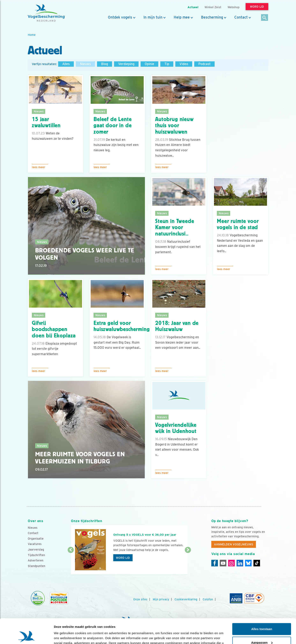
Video (184, 64)
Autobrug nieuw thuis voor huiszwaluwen (174, 126)
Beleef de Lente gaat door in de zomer (113, 126)
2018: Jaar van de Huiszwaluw (177, 326)
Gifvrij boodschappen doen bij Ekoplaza (54, 329)
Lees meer (39, 167)
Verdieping (126, 64)
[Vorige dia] (71, 562)
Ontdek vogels (120, 17)
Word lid (123, 558)
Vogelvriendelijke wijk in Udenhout (176, 428)
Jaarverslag (36, 549)
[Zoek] (265, 18)
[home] (46, 13)
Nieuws (85, 64)
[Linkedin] (240, 563)
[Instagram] (231, 563)
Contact (241, 17)
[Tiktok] (257, 563)
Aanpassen (262, 619)
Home (32, 35)
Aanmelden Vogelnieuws (234, 544)
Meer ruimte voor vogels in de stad (238, 224)
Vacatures (35, 544)
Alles (66, 64)
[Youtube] (223, 563)
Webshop (234, 7)
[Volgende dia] (188, 562)
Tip (167, 64)
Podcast (204, 64)
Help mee (182, 17)
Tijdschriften (36, 555)
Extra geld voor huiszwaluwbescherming (122, 326)
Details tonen (64, 636)
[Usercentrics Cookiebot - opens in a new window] (27, 636)
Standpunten (36, 566)
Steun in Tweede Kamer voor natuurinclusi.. (175, 227)
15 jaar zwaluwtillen (46, 122)
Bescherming (212, 17)
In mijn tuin (153, 17)
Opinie (149, 64)
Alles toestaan (262, 606)
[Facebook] (215, 563)
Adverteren (36, 560)
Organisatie (36, 539)
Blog (105, 64)
